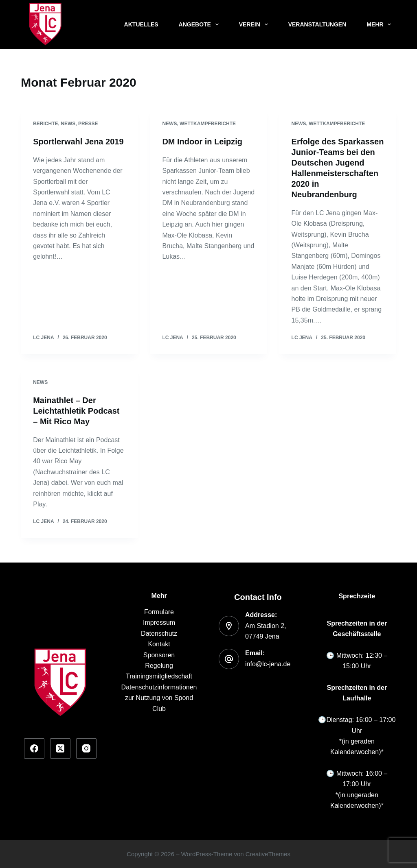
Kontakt (159, 644)
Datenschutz (159, 634)
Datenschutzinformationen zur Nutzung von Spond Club (159, 698)
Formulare (159, 612)
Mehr (380, 24)
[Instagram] (86, 748)
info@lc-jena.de (268, 664)
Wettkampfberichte (208, 124)
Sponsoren (159, 655)
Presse (88, 124)
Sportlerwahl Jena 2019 (78, 142)
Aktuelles (141, 24)
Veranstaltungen (317, 24)
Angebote (200, 24)
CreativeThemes (268, 854)
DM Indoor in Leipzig (202, 142)
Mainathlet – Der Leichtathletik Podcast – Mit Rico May (76, 411)
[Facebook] (34, 748)
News (68, 124)
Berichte (45, 124)
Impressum (159, 623)
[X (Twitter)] (60, 748)
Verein (255, 24)
